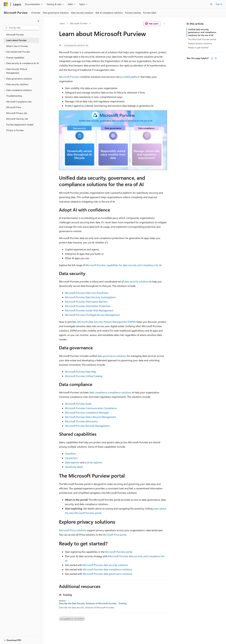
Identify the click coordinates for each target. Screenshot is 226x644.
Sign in (219, 4)
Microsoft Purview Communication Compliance (91, 408)
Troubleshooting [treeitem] (14, 96)
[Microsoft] (6, 4)
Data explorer (72, 462)
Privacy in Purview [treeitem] (15, 130)
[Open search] (211, 4)
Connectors (71, 458)
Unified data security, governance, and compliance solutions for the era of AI (202, 32)
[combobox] (22, 28)
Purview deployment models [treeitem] (20, 125)
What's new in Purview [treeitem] (17, 46)
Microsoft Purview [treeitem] (15, 35)
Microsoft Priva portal (114, 535)
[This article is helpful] (212, 58)
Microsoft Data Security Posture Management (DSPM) (106, 322)
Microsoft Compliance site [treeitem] (19, 102)
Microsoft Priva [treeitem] (14, 107)
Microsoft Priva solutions (73, 530)
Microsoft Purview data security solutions (105, 565)
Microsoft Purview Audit (78, 404)
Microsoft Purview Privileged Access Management (92, 315)
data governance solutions (112, 356)
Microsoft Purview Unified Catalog (84, 376)
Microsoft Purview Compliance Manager (87, 412)
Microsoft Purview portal (119, 552)
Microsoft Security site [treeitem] (17, 119)
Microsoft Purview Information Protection (88, 306)
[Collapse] (38, 21)
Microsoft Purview (79, 23)
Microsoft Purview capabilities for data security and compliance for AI (123, 265)
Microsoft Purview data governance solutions (108, 574)
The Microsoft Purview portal (202, 39)
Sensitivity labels (74, 467)
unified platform (131, 77)
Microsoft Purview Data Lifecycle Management (90, 417)
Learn (62, 23)
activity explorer (94, 462)
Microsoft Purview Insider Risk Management (89, 310)
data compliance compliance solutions (110, 392)
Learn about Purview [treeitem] (16, 40)
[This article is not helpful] (216, 58)
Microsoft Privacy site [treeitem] (17, 113)
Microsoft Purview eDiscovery (81, 421)
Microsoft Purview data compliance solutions (107, 569)
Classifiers (70, 454)
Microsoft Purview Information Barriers (86, 302)
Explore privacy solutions (200, 43)
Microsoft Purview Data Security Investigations (90, 297)
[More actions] (164, 24)
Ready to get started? (198, 47)
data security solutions (137, 281)
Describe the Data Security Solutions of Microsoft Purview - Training (93, 603)
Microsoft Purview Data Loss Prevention (87, 293)
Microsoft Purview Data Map (81, 372)
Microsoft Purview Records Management (87, 426)
